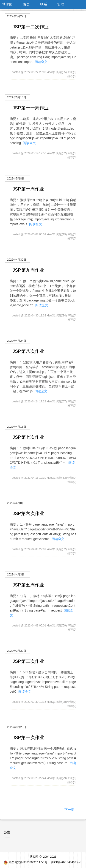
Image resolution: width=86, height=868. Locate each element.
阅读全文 (41, 62)
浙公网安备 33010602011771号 (26, 862)
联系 (44, 4)
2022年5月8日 (16, 179)
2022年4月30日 (17, 260)
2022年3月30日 (17, 651)
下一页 (69, 810)
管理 (61, 4)
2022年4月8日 (16, 503)
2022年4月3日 (16, 575)
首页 (26, 4)
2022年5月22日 (17, 16)
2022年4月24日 (17, 341)
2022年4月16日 (17, 427)
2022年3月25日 (17, 727)
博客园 (7, 4)
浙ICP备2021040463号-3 (66, 862)
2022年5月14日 (17, 97)
